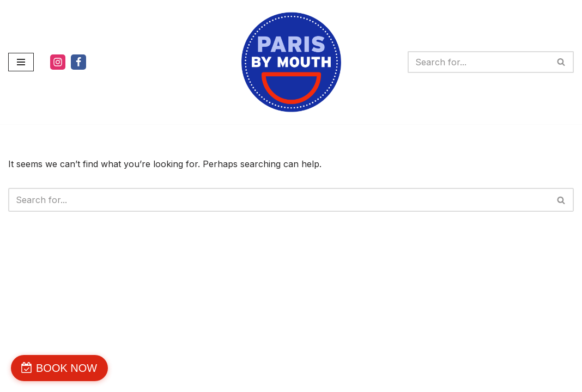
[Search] (478, 62)
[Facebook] (78, 62)
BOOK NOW (66, 368)
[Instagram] (58, 62)
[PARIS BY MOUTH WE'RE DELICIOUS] (291, 62)
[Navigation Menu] (21, 62)
